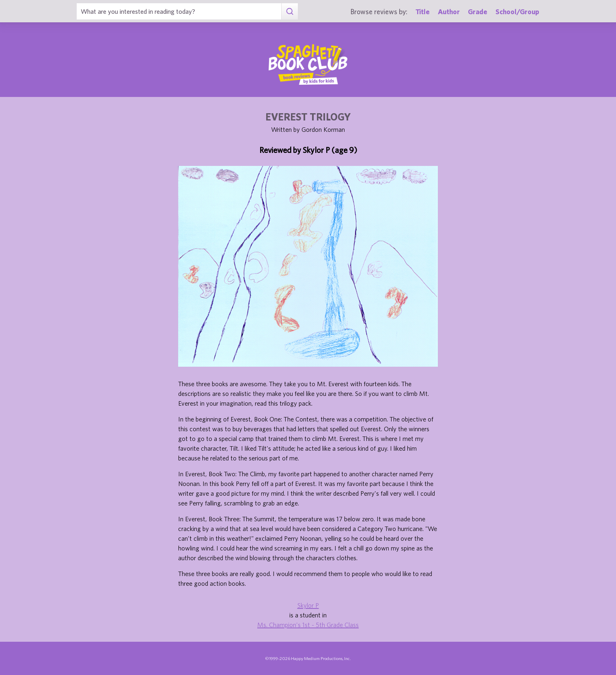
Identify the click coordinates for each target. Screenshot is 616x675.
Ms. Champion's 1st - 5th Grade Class (308, 625)
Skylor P (308, 605)
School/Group (517, 12)
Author (449, 12)
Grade (478, 12)
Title (423, 12)
